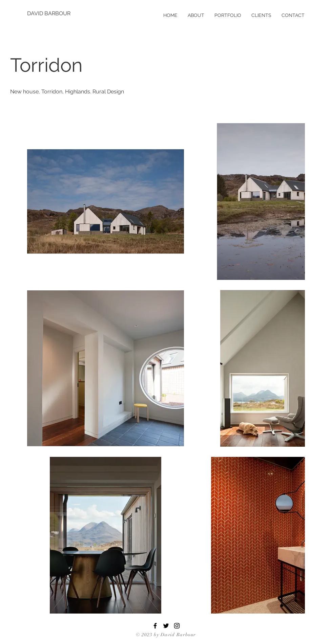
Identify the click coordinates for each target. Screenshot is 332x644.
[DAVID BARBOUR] (49, 14)
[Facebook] (155, 626)
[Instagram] (177, 626)
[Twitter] (166, 626)
